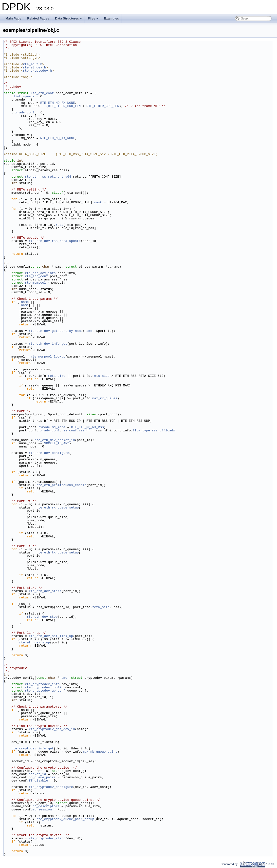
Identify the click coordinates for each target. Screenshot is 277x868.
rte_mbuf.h (33, 64)
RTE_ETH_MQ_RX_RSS (87, 427)
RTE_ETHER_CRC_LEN (103, 106)
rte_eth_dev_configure (49, 453)
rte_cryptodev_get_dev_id (52, 729)
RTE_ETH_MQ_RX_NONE (57, 103)
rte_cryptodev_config (44, 687)
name (25, 302)
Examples (112, 18)
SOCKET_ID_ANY (57, 443)
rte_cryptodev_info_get (33, 748)
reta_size (56, 376)
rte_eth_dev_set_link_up (51, 636)
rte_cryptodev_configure (51, 787)
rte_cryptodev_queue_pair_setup (65, 819)
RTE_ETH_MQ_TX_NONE (57, 138)
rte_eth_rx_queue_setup (58, 508)
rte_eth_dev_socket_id (55, 440)
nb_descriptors (46, 806)
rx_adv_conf (24, 112)
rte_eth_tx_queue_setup (58, 552)
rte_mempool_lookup (48, 357)
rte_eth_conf (42, 93)
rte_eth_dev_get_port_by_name (55, 331)
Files (93, 20)
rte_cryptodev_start (47, 838)
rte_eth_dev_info (40, 273)
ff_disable (38, 781)
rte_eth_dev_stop (42, 617)
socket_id (37, 774)
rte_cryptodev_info (42, 684)
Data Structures (69, 20)
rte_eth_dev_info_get (48, 344)
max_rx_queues (105, 398)
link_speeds (24, 96)
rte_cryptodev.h (37, 71)
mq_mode (59, 427)
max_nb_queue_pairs (100, 752)
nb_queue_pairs (42, 777)
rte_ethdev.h (35, 67)
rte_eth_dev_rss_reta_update (55, 241)
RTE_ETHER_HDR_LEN (64, 106)
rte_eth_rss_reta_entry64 (48, 177)
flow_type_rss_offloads (154, 430)
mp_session (42, 809)
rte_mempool (36, 283)
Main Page (13, 18)
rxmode (44, 427)
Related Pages (38, 18)
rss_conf (69, 430)
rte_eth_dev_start (45, 591)
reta (60, 225)
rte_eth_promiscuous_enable (62, 485)
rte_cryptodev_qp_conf (45, 691)
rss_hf (84, 430)
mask (98, 202)
